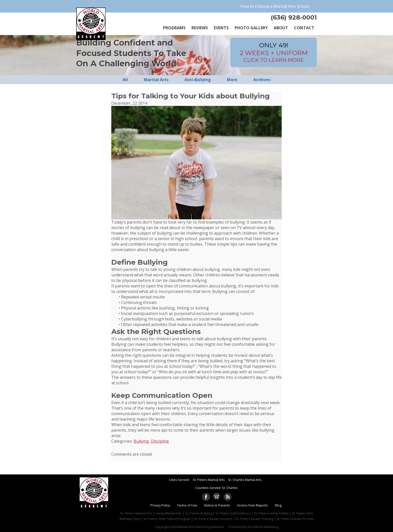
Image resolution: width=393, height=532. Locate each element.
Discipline (160, 441)
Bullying (141, 441)
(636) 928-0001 (294, 17)
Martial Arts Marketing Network (201, 527)
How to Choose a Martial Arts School (275, 6)
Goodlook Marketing (263, 527)
